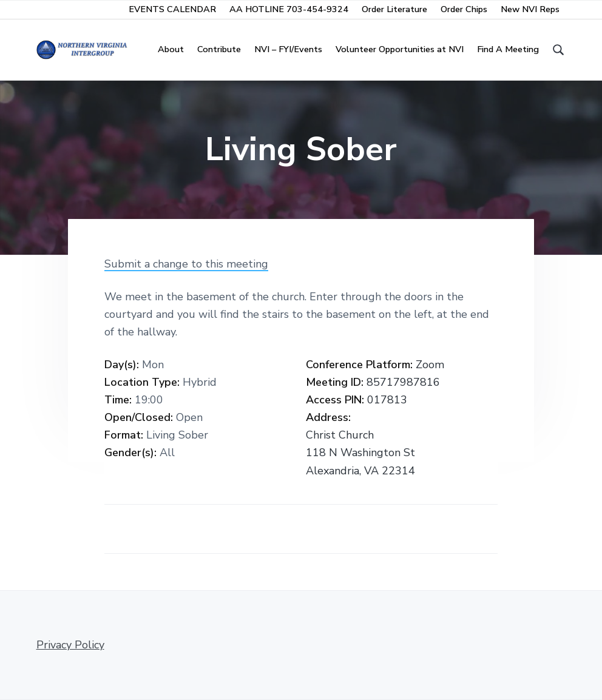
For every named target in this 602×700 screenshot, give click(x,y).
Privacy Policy (70, 645)
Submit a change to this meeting (186, 264)
